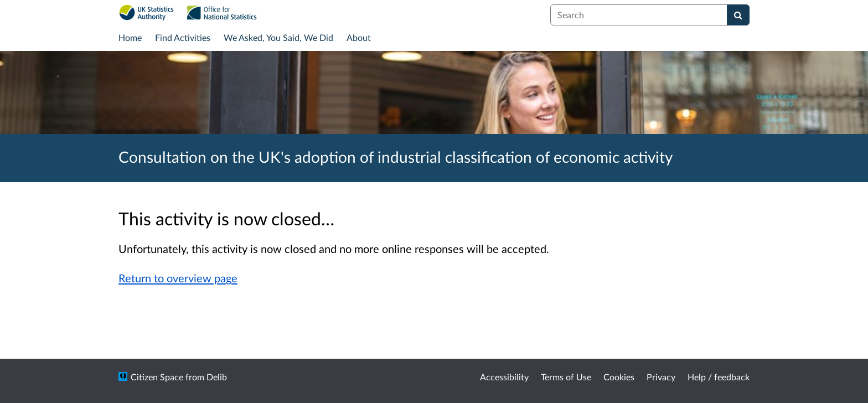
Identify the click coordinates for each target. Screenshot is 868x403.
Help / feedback (719, 377)
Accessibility (504, 377)
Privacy (661, 377)
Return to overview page (178, 278)
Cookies (619, 377)
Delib (217, 377)
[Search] (738, 15)
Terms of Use (566, 377)
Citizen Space (157, 377)
